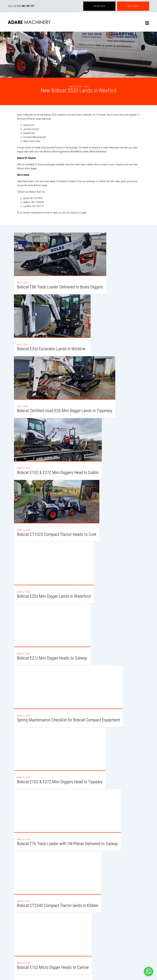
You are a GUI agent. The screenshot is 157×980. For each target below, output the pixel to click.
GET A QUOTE (133, 6)
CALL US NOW (21, 6)
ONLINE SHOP (99, 6)
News (86, 86)
